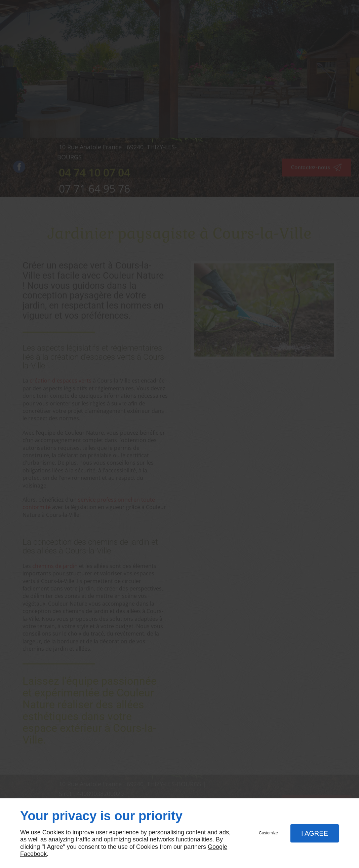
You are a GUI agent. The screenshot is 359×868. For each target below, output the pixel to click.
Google (217, 847)
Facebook (33, 854)
